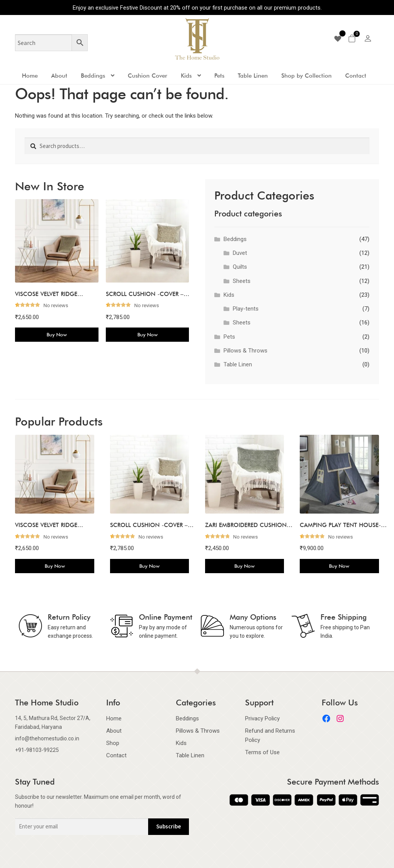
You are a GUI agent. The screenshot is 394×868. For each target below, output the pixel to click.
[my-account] (368, 40)
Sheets (242, 281)
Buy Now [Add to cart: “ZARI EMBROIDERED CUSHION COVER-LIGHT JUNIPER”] (245, 566)
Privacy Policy (262, 718)
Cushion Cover (148, 76)
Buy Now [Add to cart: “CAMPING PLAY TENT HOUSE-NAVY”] (339, 566)
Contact (356, 76)
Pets (219, 76)
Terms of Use (262, 752)
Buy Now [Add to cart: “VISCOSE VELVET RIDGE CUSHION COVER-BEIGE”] (57, 334)
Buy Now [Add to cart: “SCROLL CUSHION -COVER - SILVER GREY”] (148, 334)
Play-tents (246, 309)
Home (30, 76)
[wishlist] (341, 39)
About (59, 76)
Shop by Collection (306, 76)
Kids (186, 76)
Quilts (240, 267)
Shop (113, 743)
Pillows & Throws (245, 351)
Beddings (93, 76)
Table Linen (253, 76)
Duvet (240, 253)
